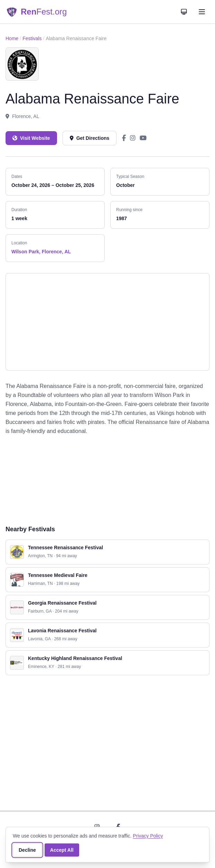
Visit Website (31, 138)
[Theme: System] (184, 12)
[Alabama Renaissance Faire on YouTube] (143, 138)
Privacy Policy (148, 836)
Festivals (32, 38)
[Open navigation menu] (202, 12)
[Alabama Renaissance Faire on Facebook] (124, 138)
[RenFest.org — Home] (36, 12)
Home (12, 38)
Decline (27, 850)
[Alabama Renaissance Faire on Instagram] (133, 138)
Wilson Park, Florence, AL (41, 252)
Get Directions (90, 138)
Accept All (62, 850)
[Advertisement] (107, 480)
